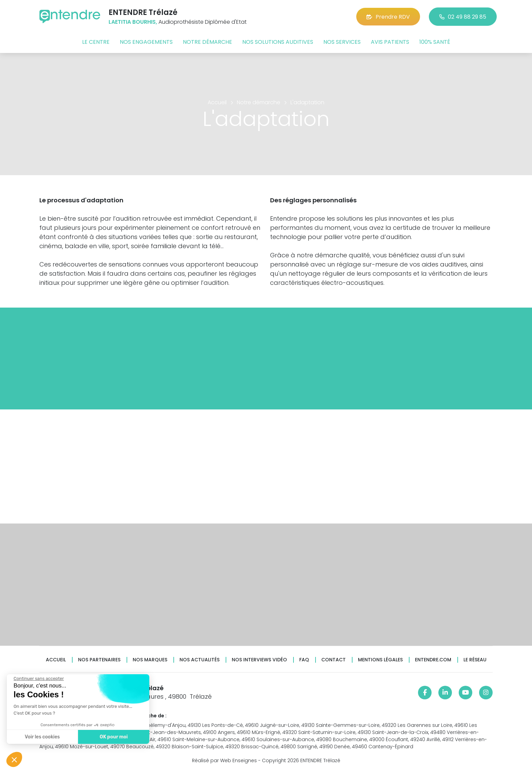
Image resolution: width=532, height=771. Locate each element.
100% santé (435, 42)
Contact (334, 660)
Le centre (96, 42)
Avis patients (390, 42)
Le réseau (475, 660)
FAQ (304, 660)
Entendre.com (433, 660)
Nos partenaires (99, 660)
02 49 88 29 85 (463, 17)
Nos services (342, 42)
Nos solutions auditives (278, 42)
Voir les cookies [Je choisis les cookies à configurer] (42, 737)
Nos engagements (146, 42)
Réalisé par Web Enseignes (224, 760)
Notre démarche (207, 42)
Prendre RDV (388, 17)
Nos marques (150, 660)
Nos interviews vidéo (259, 660)
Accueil (56, 660)
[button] (14, 759)
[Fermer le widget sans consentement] (38, 679)
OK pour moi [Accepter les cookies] (113, 737)
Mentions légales (380, 660)
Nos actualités (199, 660)
